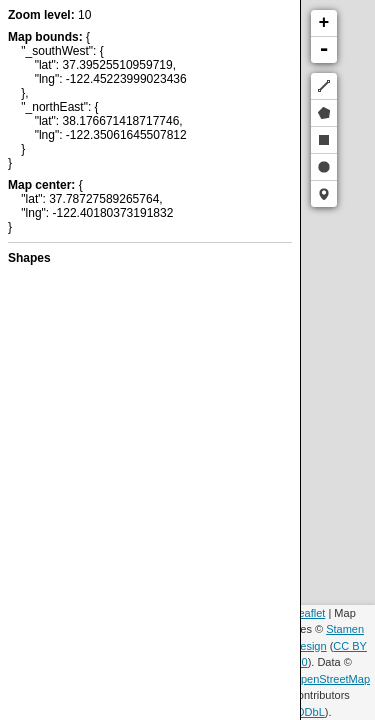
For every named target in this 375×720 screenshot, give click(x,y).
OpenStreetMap (331, 679)
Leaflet (308, 613)
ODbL (310, 712)
